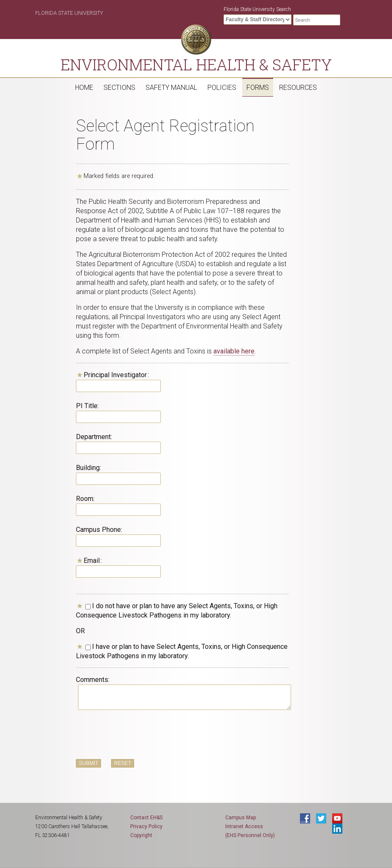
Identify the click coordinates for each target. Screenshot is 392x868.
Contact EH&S (146, 818)
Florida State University (69, 13)
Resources (298, 88)
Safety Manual (171, 88)
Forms (258, 88)
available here (234, 351)
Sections (119, 88)
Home (84, 88)
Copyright (141, 835)
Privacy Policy (146, 826)
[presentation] (140, 735)
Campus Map (241, 818)
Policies (222, 88)
